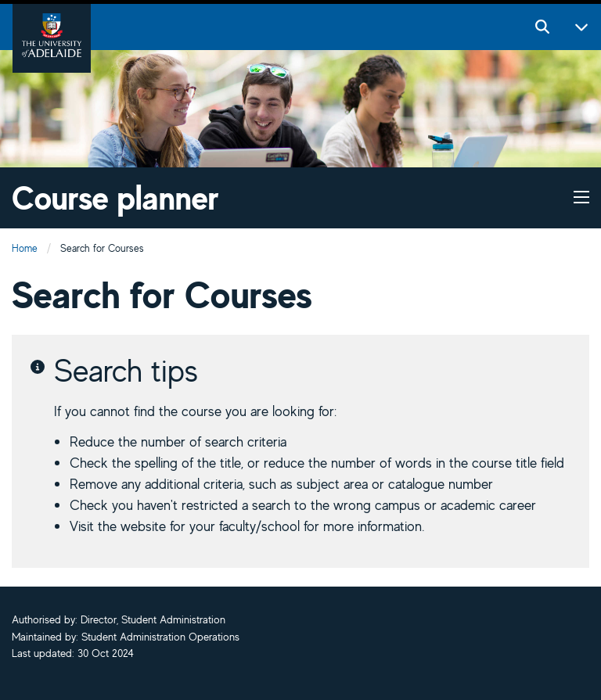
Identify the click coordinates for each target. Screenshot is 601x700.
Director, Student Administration (153, 619)
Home (25, 248)
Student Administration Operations (160, 637)
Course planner (115, 197)
